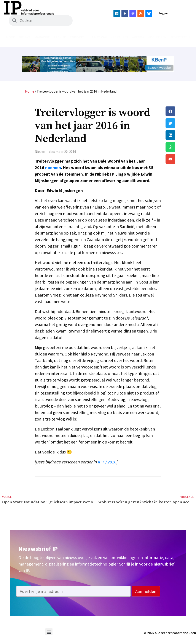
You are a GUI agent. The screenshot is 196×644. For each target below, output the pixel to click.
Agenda (138, 37)
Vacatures (119, 37)
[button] (180, 111)
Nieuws (25, 37)
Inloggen (163, 13)
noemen (53, 167)
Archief (60, 37)
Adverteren (180, 37)
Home (11, 37)
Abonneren (157, 37)
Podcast (77, 37)
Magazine (42, 37)
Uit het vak (98, 37)
